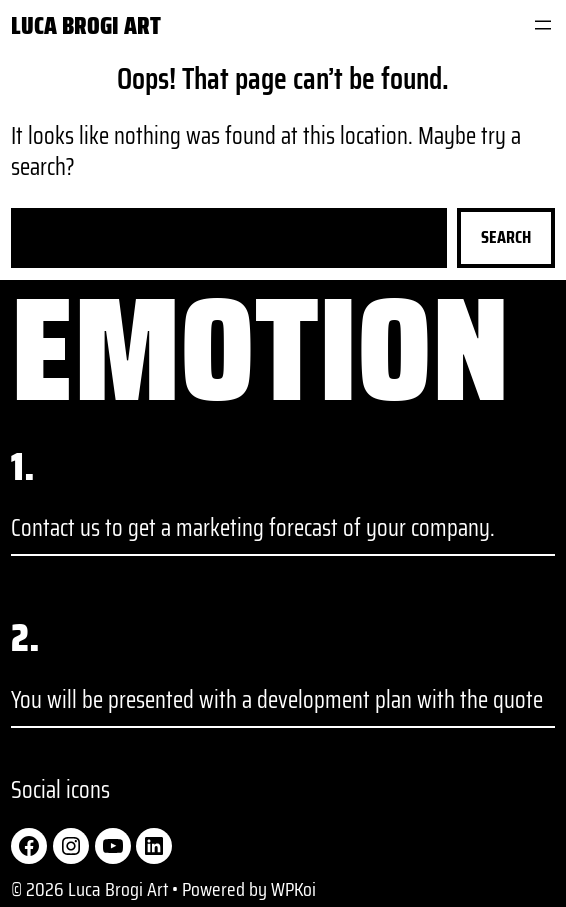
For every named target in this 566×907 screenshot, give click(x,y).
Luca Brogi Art (86, 25)
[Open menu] (543, 25)
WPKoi (293, 889)
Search (506, 237)
